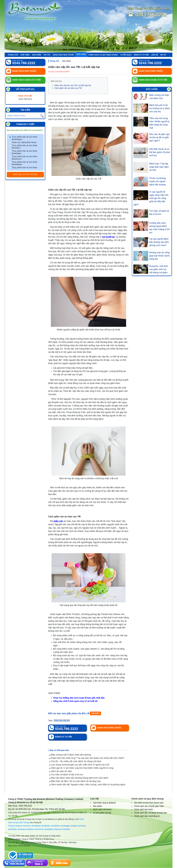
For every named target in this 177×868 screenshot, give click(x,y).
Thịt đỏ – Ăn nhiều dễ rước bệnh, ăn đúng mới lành (75, 761)
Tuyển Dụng (126, 55)
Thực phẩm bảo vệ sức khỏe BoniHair (25, 169)
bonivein (82, 826)
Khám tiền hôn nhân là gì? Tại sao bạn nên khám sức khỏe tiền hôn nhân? (87, 758)
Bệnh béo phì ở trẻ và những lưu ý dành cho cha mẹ (160, 108)
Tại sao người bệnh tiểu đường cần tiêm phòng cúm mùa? (159, 242)
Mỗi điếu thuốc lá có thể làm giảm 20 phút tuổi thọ (160, 152)
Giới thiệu (25, 55)
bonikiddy (48, 829)
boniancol (58, 829)
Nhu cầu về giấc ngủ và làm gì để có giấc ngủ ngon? (159, 137)
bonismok (39, 829)
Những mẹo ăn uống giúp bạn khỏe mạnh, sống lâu (160, 256)
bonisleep (12, 829)
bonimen (27, 826)
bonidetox (55, 826)
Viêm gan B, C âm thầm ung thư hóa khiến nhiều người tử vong (81, 768)
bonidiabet (36, 826)
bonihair (66, 829)
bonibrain (46, 826)
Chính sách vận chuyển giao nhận (149, 806)
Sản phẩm (37, 55)
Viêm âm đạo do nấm (61, 771)
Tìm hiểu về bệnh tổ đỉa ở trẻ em (66, 775)
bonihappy (65, 826)
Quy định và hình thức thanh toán (149, 803)
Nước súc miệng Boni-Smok (24, 142)
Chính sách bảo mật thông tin (147, 816)
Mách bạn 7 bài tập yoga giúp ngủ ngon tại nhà (159, 167)
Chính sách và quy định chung (103, 55)
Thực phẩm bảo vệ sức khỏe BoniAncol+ (25, 158)
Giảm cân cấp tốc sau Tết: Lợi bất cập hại (71, 85)
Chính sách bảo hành (143, 809)
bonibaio (30, 829)
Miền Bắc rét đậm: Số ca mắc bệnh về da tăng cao (75, 781)
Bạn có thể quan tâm (59, 750)
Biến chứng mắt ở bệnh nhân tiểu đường (70, 755)
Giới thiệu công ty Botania (104, 803)
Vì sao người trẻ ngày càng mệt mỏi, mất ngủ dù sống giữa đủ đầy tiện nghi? (151, 198)
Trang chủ (13, 55)
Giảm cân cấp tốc (62, 720)
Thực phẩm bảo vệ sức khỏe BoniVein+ (25, 147)
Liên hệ (155, 55)
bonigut (74, 826)
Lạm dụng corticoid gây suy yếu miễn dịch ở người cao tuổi (79, 765)
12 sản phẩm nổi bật (102, 813)
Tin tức (47, 55)
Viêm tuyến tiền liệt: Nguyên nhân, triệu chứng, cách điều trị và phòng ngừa (87, 785)
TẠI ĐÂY (95, 713)
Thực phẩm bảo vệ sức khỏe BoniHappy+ (25, 138)
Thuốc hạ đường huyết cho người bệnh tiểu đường (158, 181)
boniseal (21, 829)
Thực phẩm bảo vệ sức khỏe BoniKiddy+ (25, 152)
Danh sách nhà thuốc (63, 55)
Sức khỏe (81, 54)
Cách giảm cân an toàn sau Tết (67, 88)
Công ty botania (15, 826)
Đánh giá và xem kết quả (25, 174)
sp (163, 55)
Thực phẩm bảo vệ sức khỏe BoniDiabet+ (25, 163)
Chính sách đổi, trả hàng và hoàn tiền (151, 813)
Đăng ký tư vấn (141, 55)
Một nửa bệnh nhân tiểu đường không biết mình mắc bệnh (79, 778)
